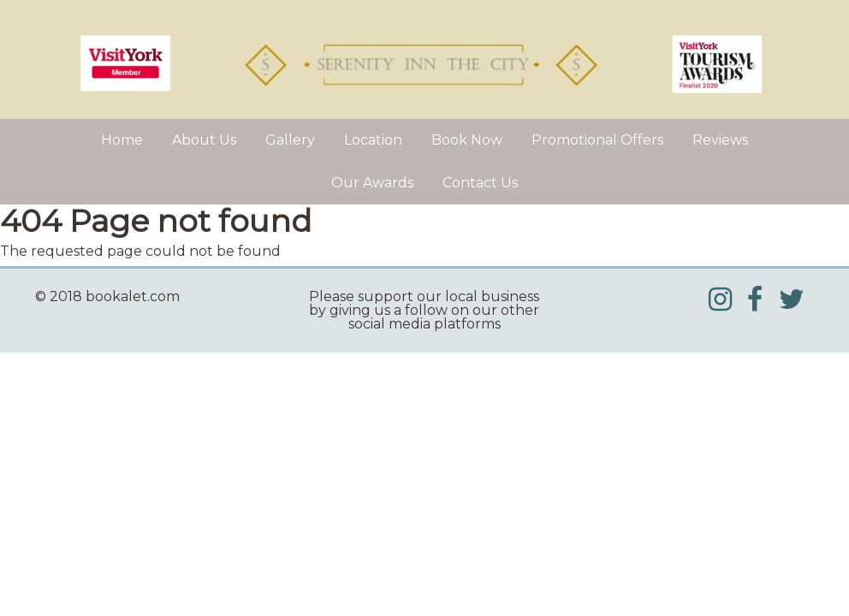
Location (373, 140)
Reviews (720, 140)
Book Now (467, 140)
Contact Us (480, 183)
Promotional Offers (597, 140)
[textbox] (156, 297)
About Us (204, 140)
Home (122, 140)
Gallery (290, 140)
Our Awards (372, 183)
